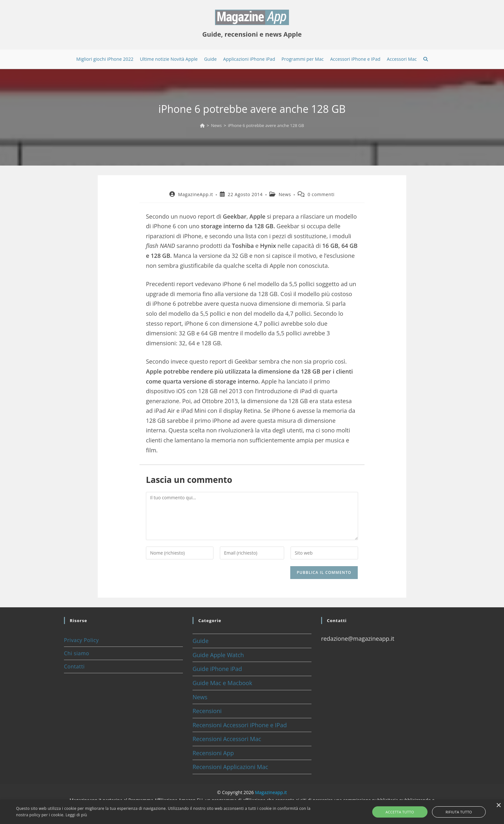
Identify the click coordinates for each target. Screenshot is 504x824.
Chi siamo (76, 653)
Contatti (74, 666)
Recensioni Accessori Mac (227, 739)
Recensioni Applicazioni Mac (230, 767)
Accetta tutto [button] (408, 812)
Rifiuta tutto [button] (451, 812)
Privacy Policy (81, 640)
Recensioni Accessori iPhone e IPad (240, 725)
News (285, 194)
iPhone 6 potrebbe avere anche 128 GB (266, 125)
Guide (201, 641)
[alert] (252, 812)
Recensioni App (213, 753)
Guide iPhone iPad (217, 669)
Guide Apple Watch (218, 655)
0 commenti (321, 194)
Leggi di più (76, 815)
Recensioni (207, 711)
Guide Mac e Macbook (222, 683)
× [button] (498, 806)
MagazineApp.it (196, 194)
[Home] (202, 125)
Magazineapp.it (271, 792)
